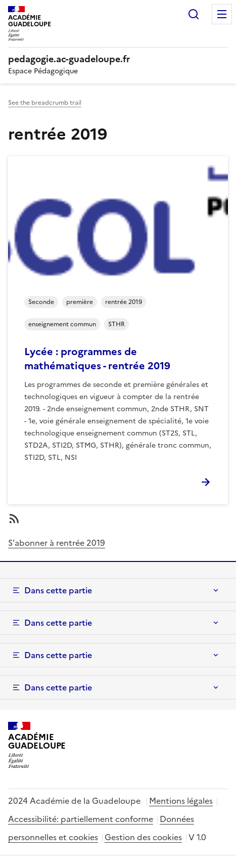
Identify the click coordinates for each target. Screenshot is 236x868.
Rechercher (194, 14)
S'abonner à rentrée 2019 (57, 543)
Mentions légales (181, 801)
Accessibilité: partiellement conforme (81, 819)
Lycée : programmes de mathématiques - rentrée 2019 (97, 359)
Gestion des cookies (143, 837)
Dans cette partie (58, 590)
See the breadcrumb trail (45, 103)
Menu (222, 14)
